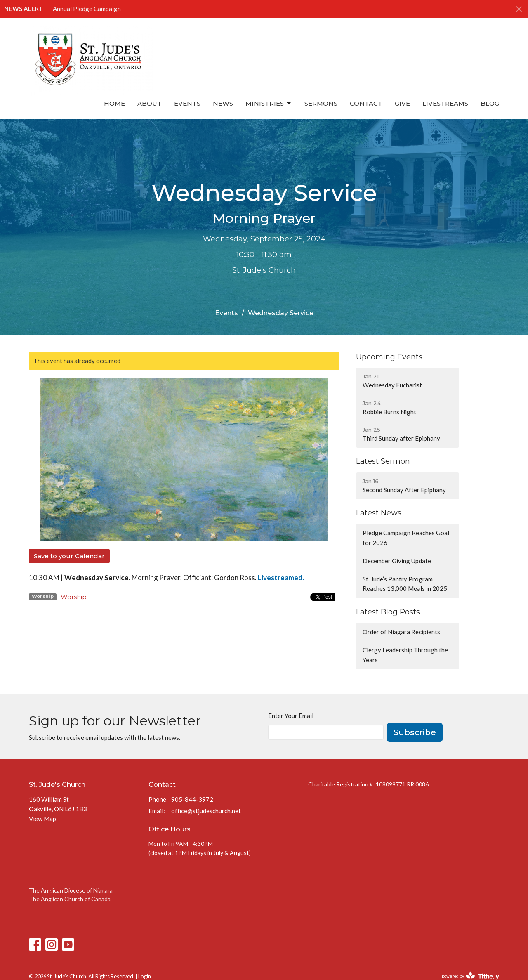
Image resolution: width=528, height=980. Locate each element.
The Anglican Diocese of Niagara (71, 890)
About (150, 103)
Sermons (321, 103)
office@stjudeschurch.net (206, 811)
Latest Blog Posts (388, 612)
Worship (74, 597)
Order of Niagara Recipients (401, 632)
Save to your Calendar (69, 556)
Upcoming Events (389, 357)
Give (402, 103)
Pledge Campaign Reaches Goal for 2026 (406, 537)
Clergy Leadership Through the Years (405, 655)
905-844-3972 (192, 799)
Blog (490, 103)
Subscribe (415, 732)
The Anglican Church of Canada (70, 899)
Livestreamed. (281, 577)
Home (114, 103)
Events (187, 103)
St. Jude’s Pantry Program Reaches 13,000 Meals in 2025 (405, 584)
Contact (366, 103)
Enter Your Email (291, 716)
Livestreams (445, 103)
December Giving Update (397, 561)
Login (145, 976)
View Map (42, 819)
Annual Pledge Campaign (87, 9)
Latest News (379, 513)
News (223, 103)
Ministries (269, 104)
